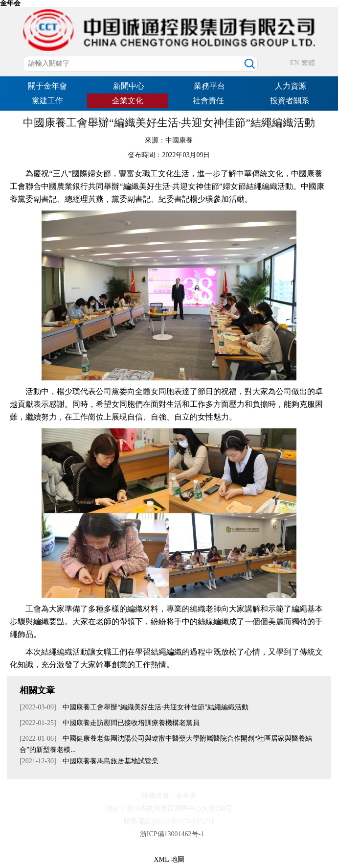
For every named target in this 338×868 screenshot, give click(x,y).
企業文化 (128, 101)
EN (295, 63)
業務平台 (209, 86)
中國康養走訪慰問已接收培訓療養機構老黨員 (131, 723)
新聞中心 (129, 86)
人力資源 (291, 86)
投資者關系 (290, 101)
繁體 (308, 63)
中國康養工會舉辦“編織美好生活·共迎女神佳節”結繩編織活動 (155, 707)
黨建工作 (47, 101)
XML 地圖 (169, 859)
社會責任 (208, 101)
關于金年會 (47, 86)
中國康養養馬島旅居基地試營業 (110, 761)
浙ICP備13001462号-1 (172, 834)
